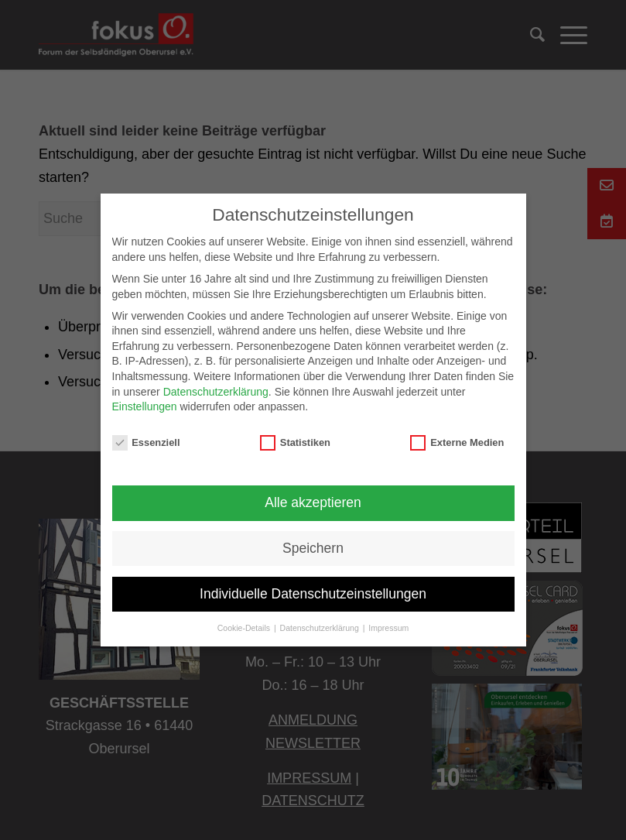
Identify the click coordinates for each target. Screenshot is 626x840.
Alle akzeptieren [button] (313, 502)
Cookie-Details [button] (245, 628)
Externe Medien (457, 442)
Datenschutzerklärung (216, 392)
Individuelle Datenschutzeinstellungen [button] (313, 594)
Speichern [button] (313, 548)
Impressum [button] (388, 628)
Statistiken (295, 442)
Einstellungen (145, 406)
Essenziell (146, 442)
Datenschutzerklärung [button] (321, 628)
